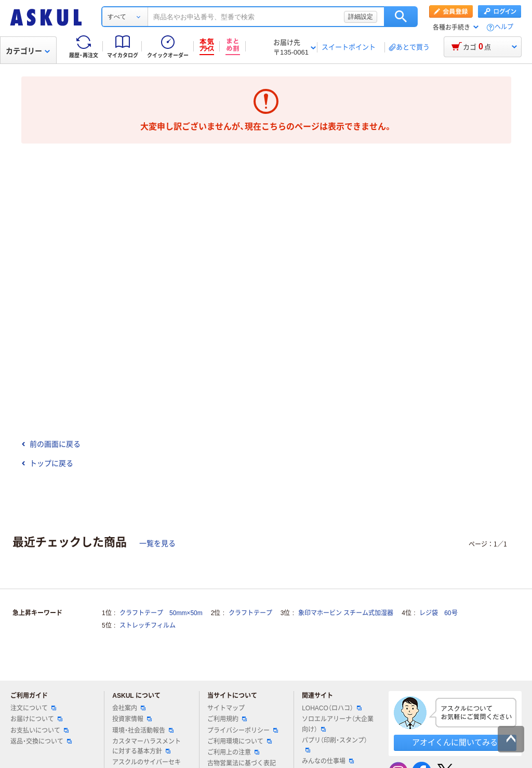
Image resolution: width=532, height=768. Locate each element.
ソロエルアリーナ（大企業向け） (338, 724)
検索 (401, 17)
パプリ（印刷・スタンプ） (335, 745)
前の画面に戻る (51, 444)
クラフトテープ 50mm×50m (161, 613)
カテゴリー (28, 51)
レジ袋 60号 (438, 613)
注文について (33, 708)
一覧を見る (157, 543)
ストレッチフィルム (148, 626)
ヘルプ (504, 27)
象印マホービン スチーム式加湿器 (346, 613)
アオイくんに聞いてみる (455, 742)
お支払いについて (39, 731)
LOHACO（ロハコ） (332, 708)
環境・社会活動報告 (143, 731)
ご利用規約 (227, 719)
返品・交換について (41, 741)
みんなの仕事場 (328, 761)
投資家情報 (132, 719)
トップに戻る (47, 463)
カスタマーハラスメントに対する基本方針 (147, 746)
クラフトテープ (250, 613)
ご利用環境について (240, 741)
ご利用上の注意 (233, 752)
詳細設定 (361, 17)
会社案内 (129, 708)
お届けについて (36, 719)
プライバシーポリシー (243, 731)
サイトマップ (226, 708)
